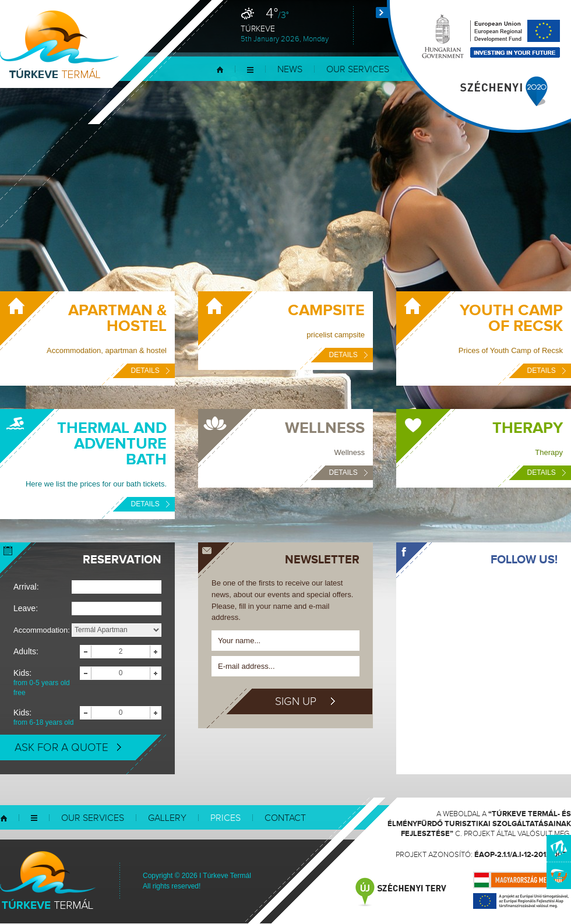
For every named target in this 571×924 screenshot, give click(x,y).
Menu (250, 70)
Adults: (26, 651)
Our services (358, 70)
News (290, 70)
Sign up (305, 701)
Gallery (167, 818)
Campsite (326, 311)
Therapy (528, 428)
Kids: (47, 683)
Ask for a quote (68, 747)
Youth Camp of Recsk (511, 318)
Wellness (325, 428)
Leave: (26, 608)
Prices (225, 818)
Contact (285, 818)
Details (150, 371)
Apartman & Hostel (117, 318)
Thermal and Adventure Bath (112, 444)
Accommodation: (42, 630)
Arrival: (26, 587)
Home (220, 70)
